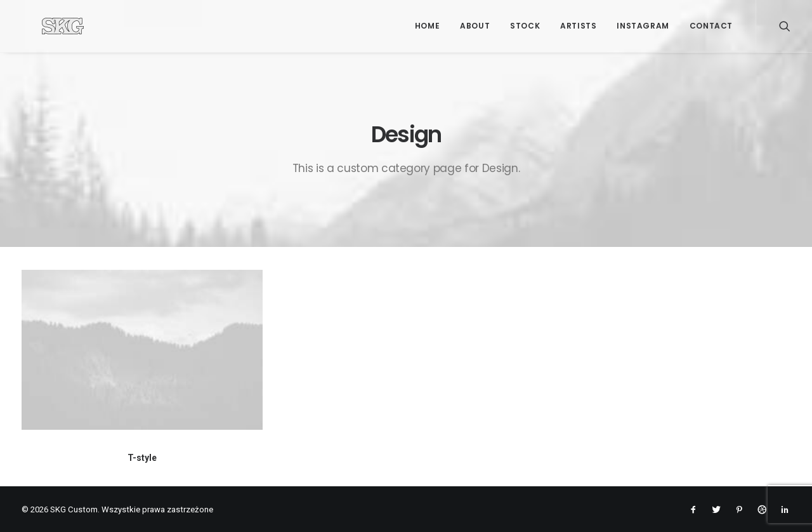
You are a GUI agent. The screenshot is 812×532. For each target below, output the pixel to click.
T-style (142, 458)
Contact (711, 26)
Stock (525, 26)
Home (427, 26)
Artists (578, 26)
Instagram (643, 26)
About (475, 26)
